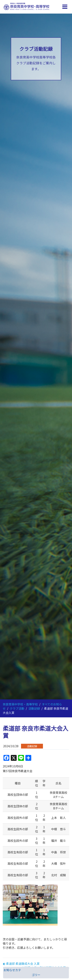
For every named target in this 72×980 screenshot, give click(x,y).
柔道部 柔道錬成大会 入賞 (23, 964)
